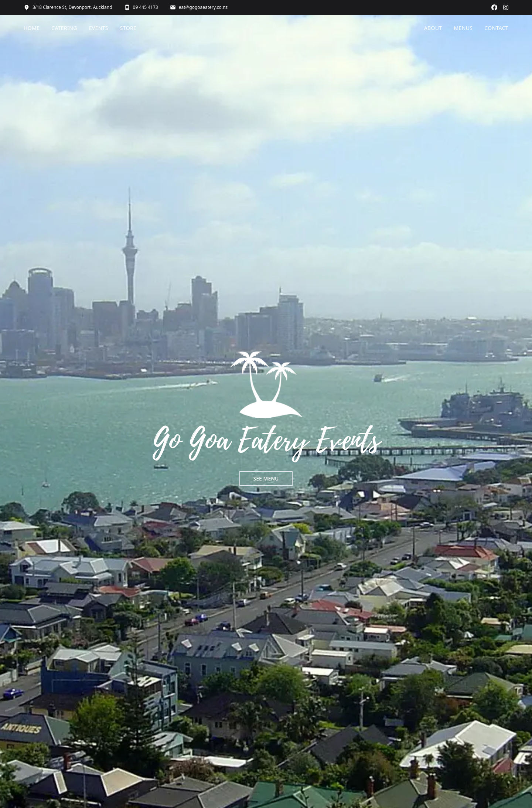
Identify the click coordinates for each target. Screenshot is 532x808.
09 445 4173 (141, 7)
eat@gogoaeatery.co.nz (199, 7)
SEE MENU (266, 478)
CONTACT (496, 28)
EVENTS (99, 28)
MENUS (463, 28)
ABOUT (433, 28)
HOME (32, 28)
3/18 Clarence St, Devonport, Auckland (68, 7)
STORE (128, 28)
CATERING (64, 28)
